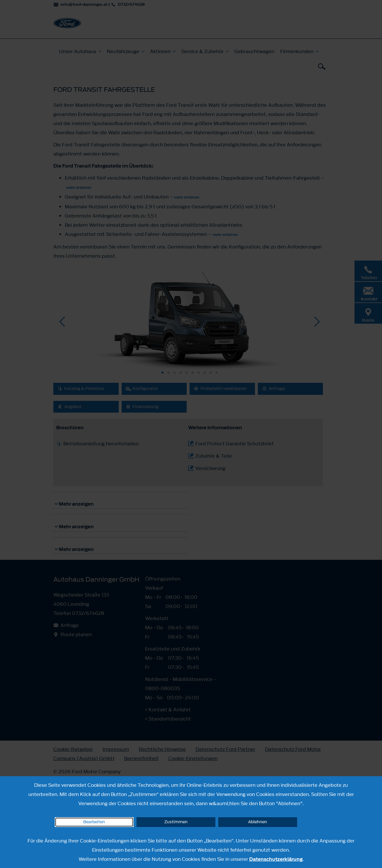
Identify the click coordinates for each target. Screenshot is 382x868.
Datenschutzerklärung (276, 859)
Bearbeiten (94, 822)
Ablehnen (258, 822)
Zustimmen (176, 822)
